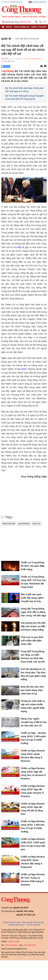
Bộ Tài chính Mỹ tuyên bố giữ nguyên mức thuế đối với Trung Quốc (25, 97)
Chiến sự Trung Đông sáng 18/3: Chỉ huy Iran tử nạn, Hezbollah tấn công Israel (33, 582)
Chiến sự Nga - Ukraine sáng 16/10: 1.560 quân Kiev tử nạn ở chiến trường (33, 738)
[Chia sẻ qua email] (41, 66)
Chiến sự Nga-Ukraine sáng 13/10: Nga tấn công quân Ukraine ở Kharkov (33, 791)
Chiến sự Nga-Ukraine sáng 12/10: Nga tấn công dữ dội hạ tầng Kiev (33, 809)
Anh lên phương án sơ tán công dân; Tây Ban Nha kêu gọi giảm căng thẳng (33, 674)
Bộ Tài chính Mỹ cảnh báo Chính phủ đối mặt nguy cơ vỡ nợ (24, 90)
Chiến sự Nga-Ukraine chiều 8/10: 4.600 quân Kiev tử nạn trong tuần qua (33, 844)
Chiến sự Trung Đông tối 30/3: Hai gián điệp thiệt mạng (33, 566)
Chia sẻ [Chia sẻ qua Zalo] (6, 66)
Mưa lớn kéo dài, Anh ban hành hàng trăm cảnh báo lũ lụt (32, 690)
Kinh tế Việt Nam (30, 17)
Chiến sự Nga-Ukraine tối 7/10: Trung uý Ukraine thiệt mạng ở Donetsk (33, 880)
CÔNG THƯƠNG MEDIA (11, 17)
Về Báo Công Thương (11, 922)
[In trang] (45, 66)
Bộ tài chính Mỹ (9, 524)
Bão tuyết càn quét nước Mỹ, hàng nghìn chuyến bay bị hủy (32, 598)
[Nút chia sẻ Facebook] (21, 66)
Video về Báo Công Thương (33, 922)
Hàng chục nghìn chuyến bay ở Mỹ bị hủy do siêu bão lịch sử (34, 722)
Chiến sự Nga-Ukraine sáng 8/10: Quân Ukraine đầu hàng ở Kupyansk (33, 862)
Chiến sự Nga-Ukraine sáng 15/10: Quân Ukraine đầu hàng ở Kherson (33, 756)
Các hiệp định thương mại (27, 39)
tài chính (22, 369)
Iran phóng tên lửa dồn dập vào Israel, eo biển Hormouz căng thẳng (33, 626)
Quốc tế (6, 39)
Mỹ (19, 247)
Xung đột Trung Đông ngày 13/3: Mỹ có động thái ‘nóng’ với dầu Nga (33, 612)
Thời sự (9, 27)
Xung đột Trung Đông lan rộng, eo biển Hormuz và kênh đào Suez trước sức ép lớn (33, 657)
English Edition (39, 2)
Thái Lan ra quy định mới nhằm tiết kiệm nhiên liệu (32, 641)
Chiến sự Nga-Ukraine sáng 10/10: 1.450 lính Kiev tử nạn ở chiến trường (33, 827)
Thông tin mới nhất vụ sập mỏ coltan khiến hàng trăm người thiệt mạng (33, 706)
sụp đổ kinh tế (24, 524)
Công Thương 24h (22, 27)
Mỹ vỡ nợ (37, 524)
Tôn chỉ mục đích (33, 925)
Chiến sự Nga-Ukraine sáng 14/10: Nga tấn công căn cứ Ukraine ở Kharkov (33, 773)
